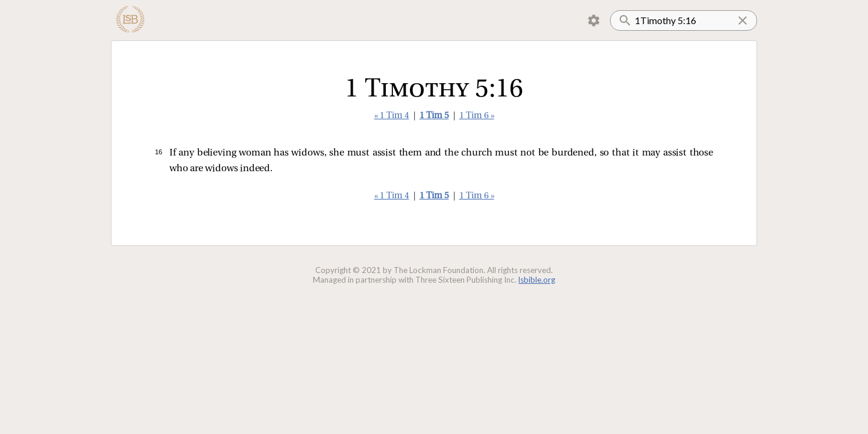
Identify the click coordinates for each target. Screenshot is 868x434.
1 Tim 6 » (477, 116)
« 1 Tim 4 (392, 116)
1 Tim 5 (434, 116)
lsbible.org (537, 280)
